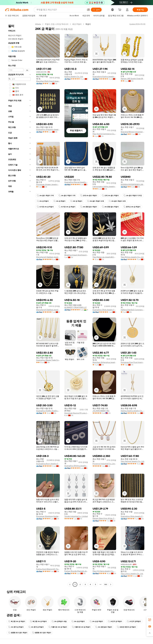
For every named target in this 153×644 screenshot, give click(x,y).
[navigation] (19, 305)
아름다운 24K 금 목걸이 (58, 627)
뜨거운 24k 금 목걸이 (45, 207)
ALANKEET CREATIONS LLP (75, 307)
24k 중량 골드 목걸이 (89, 207)
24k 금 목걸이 (43, 201)
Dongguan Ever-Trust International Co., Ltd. (133, 362)
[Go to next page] (111, 584)
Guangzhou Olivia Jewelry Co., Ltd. (104, 310)
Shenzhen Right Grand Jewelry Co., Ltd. (48, 81)
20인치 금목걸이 (134, 621)
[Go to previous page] (70, 584)
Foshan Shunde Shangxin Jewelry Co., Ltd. (76, 571)
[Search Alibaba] (61, 10)
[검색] (96, 10)
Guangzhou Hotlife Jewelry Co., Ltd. (48, 411)
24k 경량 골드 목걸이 (104, 627)
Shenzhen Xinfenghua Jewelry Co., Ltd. (104, 362)
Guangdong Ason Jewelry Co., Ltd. (48, 464)
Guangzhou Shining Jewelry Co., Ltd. (76, 466)
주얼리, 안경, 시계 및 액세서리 (57, 24)
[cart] (120, 10)
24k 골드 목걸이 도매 (95, 201)
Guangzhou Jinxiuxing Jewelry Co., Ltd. (48, 129)
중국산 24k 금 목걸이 (132, 207)
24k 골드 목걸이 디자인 (133, 196)
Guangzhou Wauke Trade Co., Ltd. (48, 360)
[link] (150, 620)
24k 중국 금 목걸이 (16, 627)
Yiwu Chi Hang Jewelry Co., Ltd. (104, 571)
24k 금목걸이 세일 (59, 621)
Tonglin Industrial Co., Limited (76, 516)
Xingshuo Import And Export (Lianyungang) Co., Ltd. (76, 255)
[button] (88, 10)
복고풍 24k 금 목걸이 (17, 621)
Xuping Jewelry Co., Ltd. (74, 77)
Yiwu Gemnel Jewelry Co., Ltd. (133, 461)
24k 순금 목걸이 (78, 621)
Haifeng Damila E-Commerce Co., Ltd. (133, 310)
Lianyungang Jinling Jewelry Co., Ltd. (104, 186)
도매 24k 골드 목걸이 (89, 196)
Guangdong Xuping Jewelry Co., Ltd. (104, 77)
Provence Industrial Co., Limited (104, 464)
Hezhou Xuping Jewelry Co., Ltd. (133, 411)
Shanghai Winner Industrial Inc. (133, 132)
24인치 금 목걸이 (115, 621)
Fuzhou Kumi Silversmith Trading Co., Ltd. (48, 569)
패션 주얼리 (77, 24)
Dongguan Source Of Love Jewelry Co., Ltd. (76, 413)
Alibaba (38, 24)
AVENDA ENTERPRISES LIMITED (133, 184)
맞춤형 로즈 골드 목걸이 (18, 633)
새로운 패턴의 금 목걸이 (126, 627)
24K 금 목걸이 (76, 201)
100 (106, 584)
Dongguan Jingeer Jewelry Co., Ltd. (48, 184)
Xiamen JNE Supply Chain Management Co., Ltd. (133, 79)
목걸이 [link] (88, 24)
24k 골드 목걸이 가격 (45, 196)
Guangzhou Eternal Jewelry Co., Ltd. (76, 182)
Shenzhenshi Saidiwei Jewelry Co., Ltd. (48, 257)
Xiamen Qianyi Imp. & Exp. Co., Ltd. (104, 518)
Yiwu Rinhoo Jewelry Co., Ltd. (132, 257)
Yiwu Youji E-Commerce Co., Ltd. (104, 134)
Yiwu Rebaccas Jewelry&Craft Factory (104, 257)
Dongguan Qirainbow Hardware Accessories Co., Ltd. (48, 516)
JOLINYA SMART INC (101, 411)
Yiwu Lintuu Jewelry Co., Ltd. (132, 574)
